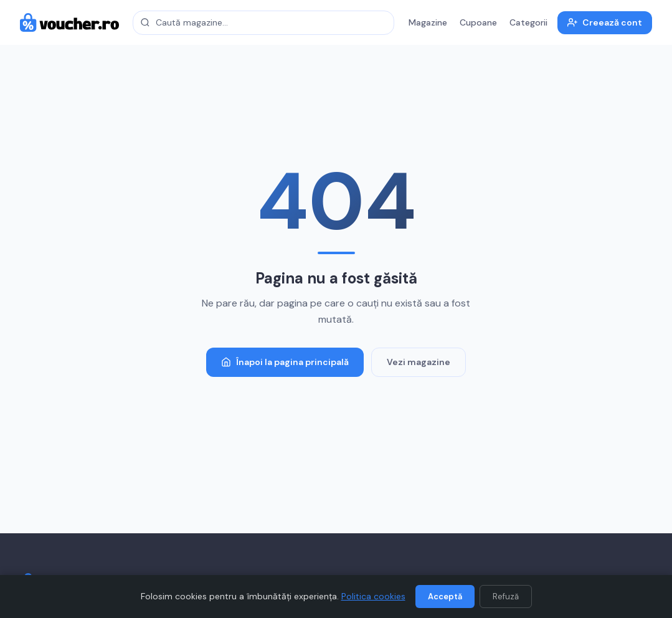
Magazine (428, 22)
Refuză (506, 597)
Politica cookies (373, 596)
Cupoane (478, 22)
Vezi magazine (419, 362)
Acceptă (445, 597)
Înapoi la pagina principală (285, 362)
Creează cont (605, 22)
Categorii (528, 22)
